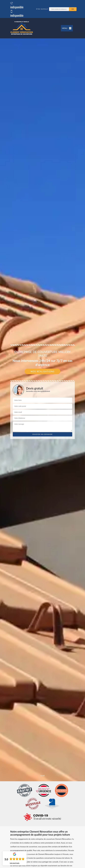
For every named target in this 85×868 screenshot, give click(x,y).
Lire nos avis (15, 863)
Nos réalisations (43, 371)
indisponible (17, 5)
